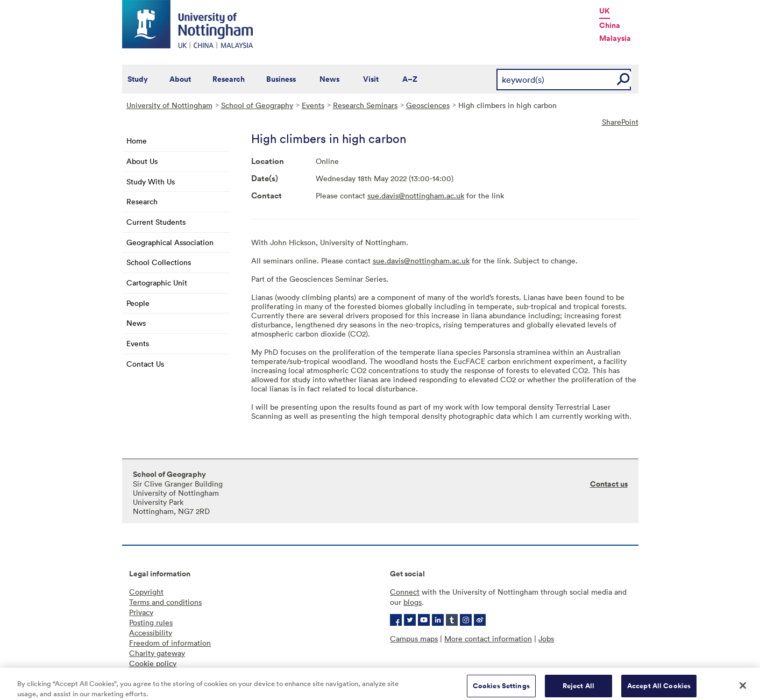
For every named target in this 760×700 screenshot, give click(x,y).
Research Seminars (365, 105)
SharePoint (620, 122)
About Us (142, 161)
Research (229, 79)
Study (138, 79)
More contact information (488, 638)
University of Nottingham (169, 105)
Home (137, 141)
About (180, 79)
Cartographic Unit (157, 283)
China (610, 25)
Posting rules (151, 622)
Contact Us (145, 364)
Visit (371, 79)
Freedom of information (170, 643)
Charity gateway (157, 653)
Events (313, 105)
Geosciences (428, 105)
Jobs (546, 638)
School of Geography (257, 105)
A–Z (410, 79)
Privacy (141, 612)
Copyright (146, 592)
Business (281, 79)
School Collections (159, 262)
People (138, 303)
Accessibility (151, 633)
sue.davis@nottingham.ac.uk (416, 195)
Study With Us (151, 181)
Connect (405, 592)
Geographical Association (170, 242)
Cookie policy (153, 663)
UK (605, 11)
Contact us (609, 484)
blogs (413, 602)
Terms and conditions (165, 602)
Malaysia (615, 38)
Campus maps (414, 638)
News (329, 79)
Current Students (156, 222)
